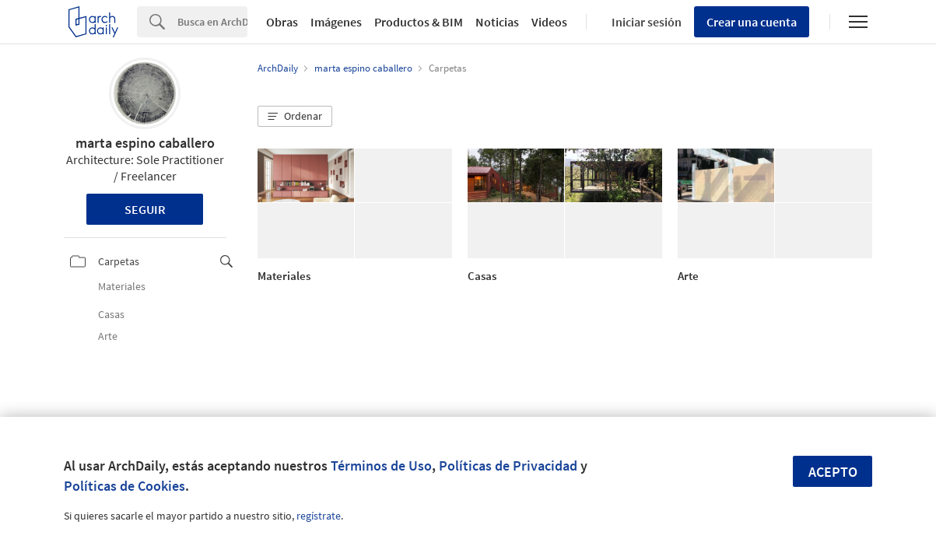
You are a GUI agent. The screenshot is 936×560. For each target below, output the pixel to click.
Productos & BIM (419, 22)
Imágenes (336, 22)
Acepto (833, 472)
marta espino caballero (145, 143)
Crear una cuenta (752, 22)
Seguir (145, 209)
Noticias (497, 22)
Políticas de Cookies (124, 486)
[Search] (212, 22)
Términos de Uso (381, 465)
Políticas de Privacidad (508, 465)
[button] (295, 117)
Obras (282, 22)
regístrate (319, 516)
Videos (549, 22)
